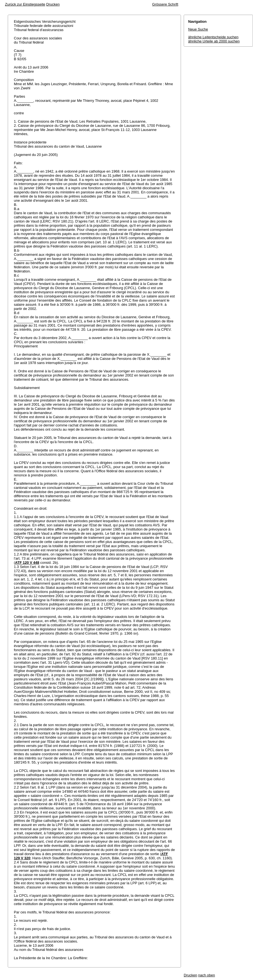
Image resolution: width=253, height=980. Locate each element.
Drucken (53, 4)
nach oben (207, 975)
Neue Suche (198, 29)
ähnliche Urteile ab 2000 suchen (214, 41)
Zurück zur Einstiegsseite (25, 4)
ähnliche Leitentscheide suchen (213, 37)
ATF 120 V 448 (27, 563)
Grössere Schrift (165, 4)
